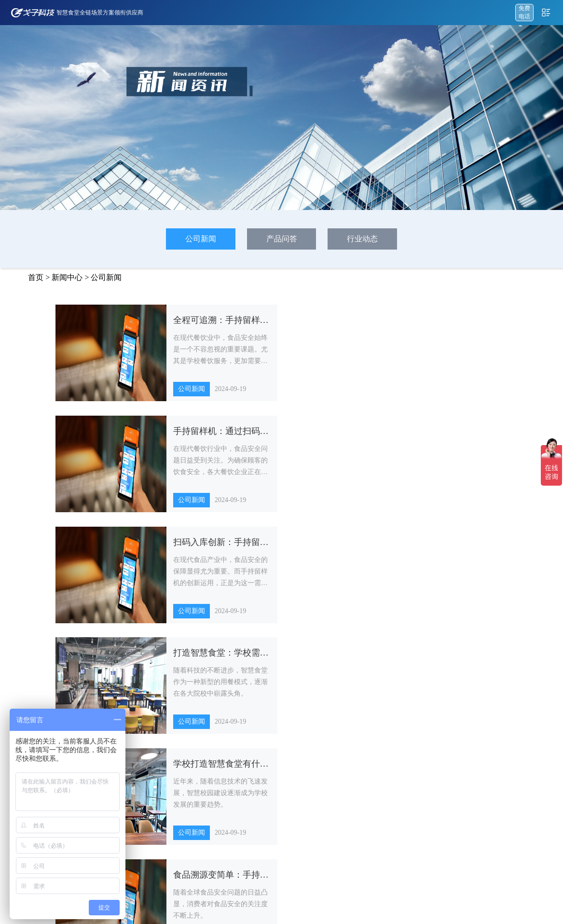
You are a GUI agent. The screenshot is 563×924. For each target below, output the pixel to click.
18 (344, 658)
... (199, 658)
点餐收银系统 (172, 753)
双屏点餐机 (327, 753)
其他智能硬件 (330, 805)
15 (289, 658)
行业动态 (362, 239)
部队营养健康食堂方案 (254, 822)
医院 (383, 770)
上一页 (159, 658)
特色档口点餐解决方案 (254, 770)
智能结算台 (327, 735)
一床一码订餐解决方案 (254, 805)
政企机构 (388, 753)
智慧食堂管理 (172, 805)
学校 (383, 735)
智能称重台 (327, 770)
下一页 (404, 658)
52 (379, 658)
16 (307, 658)
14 (271, 658)
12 (234, 658)
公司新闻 (201, 239)
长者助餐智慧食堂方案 (254, 840)
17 (326, 658)
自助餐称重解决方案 (251, 735)
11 (215, 658)
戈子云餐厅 (169, 735)
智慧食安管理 (172, 770)
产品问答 (282, 239)
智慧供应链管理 (175, 787)
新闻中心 (67, 277)
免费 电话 (524, 12)
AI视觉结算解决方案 (251, 753)
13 (252, 658)
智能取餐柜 (327, 787)
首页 (36, 277)
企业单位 (388, 787)
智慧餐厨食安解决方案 (254, 787)
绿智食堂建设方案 (248, 857)
